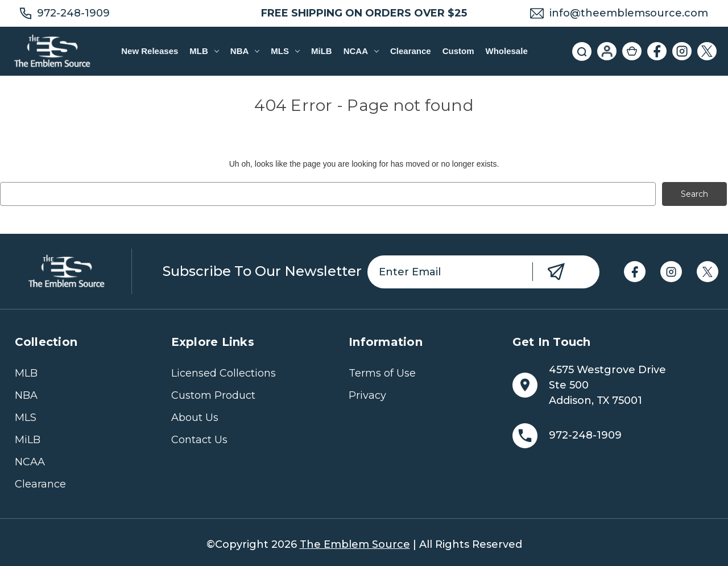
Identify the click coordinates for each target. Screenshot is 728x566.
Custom (458, 51)
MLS (285, 51)
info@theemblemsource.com (629, 13)
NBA (245, 51)
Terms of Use (382, 373)
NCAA (361, 51)
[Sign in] (607, 51)
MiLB (322, 51)
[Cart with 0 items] (632, 51)
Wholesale (507, 51)
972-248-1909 (73, 13)
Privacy (367, 395)
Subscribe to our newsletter (262, 271)
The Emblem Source (355, 544)
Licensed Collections (224, 373)
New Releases (150, 51)
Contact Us (199, 440)
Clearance (411, 51)
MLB (204, 51)
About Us (195, 418)
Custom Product (213, 395)
